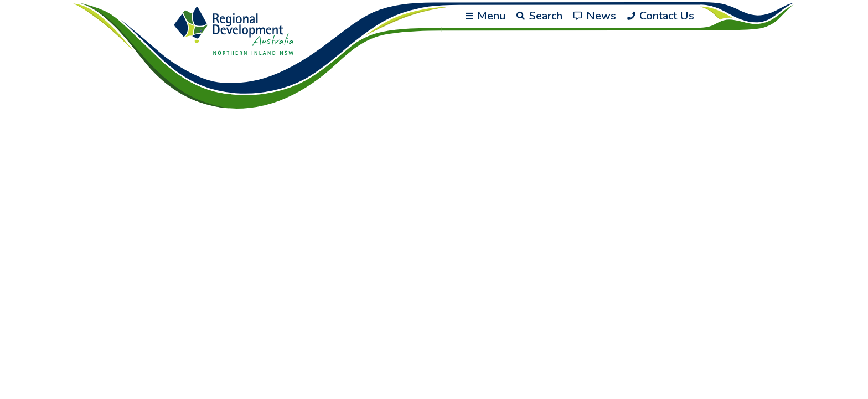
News (595, 16)
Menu (485, 16)
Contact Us (661, 16)
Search (539, 16)
